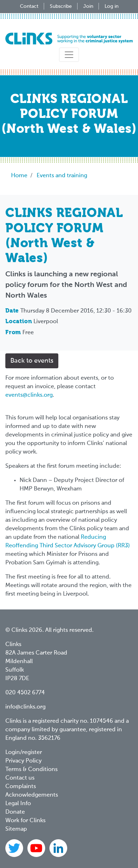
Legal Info (18, 804)
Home (19, 176)
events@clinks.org (29, 395)
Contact (29, 6)
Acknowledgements (32, 795)
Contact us (20, 778)
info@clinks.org (25, 707)
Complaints (21, 787)
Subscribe (61, 6)
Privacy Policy (23, 761)
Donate (15, 812)
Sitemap (16, 829)
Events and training (62, 176)
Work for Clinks (25, 821)
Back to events (32, 361)
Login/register (24, 753)
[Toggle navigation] (69, 55)
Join (88, 6)
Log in (112, 6)
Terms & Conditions (31, 770)
